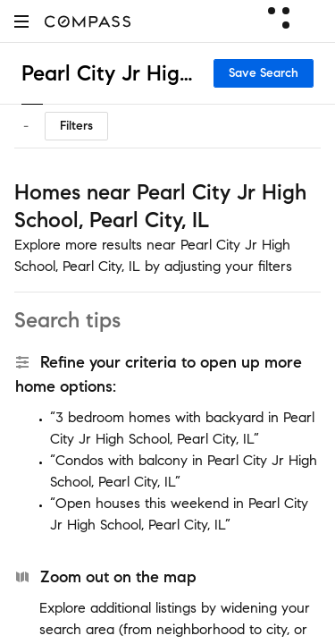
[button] (21, 21)
